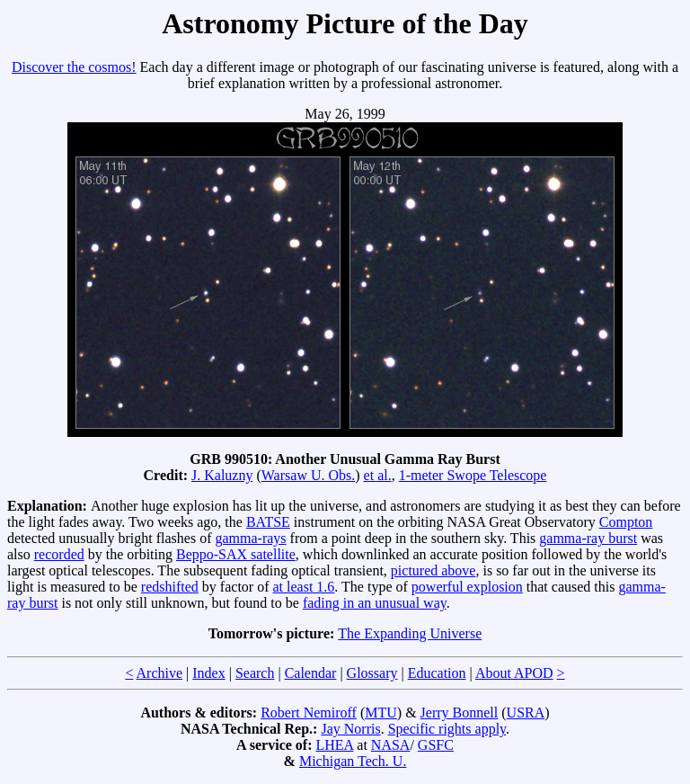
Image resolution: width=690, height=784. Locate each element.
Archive (160, 673)
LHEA (335, 745)
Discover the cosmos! (74, 67)
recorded (59, 554)
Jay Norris (350, 729)
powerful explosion (467, 587)
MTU (381, 713)
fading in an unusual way (375, 603)
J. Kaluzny (222, 475)
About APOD (514, 673)
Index (208, 673)
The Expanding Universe (410, 633)
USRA (526, 713)
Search (255, 673)
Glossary (372, 673)
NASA (391, 745)
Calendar (311, 673)
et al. (378, 475)
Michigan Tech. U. (353, 761)
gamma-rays (251, 538)
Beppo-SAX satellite (236, 554)
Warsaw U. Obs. (308, 475)
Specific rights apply (447, 729)
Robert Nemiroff (309, 713)
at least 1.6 (303, 587)
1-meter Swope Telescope (473, 475)
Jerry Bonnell (460, 713)
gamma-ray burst (588, 538)
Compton (626, 522)
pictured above (433, 570)
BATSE (268, 522)
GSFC (436, 745)
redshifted (170, 587)
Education (437, 673)
